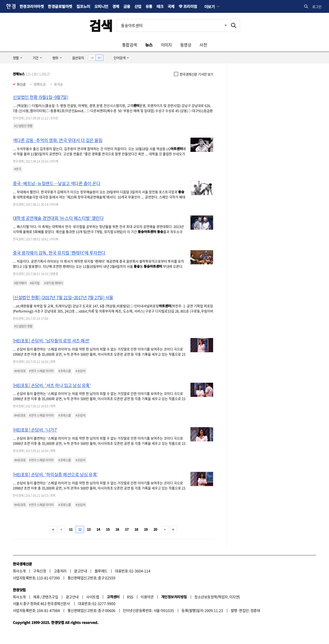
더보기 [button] (209, 6)
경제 (116, 6)
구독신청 (40, 571)
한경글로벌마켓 (60, 6)
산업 (138, 6)
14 (98, 529)
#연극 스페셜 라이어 (41, 371)
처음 (53, 529)
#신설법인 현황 (23, 126)
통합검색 (130, 45)
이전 (61, 529)
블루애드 (101, 571)
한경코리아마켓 (32, 6)
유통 (149, 6)
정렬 (16, 58)
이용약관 (147, 597)
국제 (171, 6)
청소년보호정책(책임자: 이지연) (217, 597)
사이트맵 (93, 597)
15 (108, 529)
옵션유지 (78, 58)
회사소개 (19, 571)
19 (146, 529)
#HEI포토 (20, 371)
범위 (55, 58)
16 (117, 529)
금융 (127, 6)
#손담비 (80, 371)
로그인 (317, 7)
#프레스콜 (65, 371)
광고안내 (80, 571)
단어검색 (120, 58)
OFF (100, 58)
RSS (130, 597)
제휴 (36, 597)
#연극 (18, 169)
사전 (203, 45)
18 (136, 529)
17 (127, 529)
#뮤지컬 (35, 283)
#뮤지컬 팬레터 (53, 283)
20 (155, 529)
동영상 (186, 45)
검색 (101, 25)
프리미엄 (190, 6)
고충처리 (60, 571)
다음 (165, 529)
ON (92, 58)
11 (71, 529)
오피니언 (101, 6)
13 (89, 529)
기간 (36, 58)
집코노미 (83, 6)
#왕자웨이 (20, 283)
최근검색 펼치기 (226, 25)
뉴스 (149, 45)
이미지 (166, 45)
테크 (160, 6)
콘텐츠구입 (50, 597)
